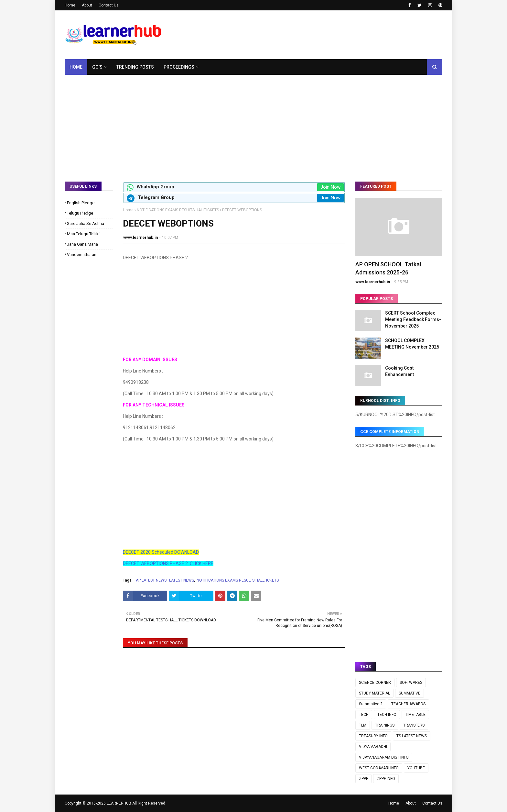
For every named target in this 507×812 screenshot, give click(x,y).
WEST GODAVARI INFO (379, 768)
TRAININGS (385, 725)
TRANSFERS (414, 725)
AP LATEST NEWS (151, 580)
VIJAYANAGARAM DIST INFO (384, 757)
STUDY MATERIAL (374, 693)
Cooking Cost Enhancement (399, 371)
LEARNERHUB (119, 803)
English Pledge (81, 203)
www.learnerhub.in (140, 238)
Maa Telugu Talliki (83, 234)
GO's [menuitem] (97, 67)
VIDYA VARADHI (373, 747)
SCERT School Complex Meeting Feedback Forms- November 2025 (413, 319)
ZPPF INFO (386, 779)
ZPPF (363, 779)
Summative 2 (371, 704)
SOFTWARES (411, 683)
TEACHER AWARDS (408, 704)
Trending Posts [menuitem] (135, 67)
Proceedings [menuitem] (179, 67)
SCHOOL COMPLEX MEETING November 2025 (412, 344)
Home (70, 5)
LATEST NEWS (182, 580)
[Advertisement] (253, 123)
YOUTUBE (416, 768)
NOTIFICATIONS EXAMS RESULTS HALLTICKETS (178, 210)
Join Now (330, 187)
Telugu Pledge (80, 213)
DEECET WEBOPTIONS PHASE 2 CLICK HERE (168, 563)
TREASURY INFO (373, 736)
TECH (364, 715)
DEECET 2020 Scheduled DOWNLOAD (161, 552)
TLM (363, 725)
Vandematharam (82, 255)
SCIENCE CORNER (375, 683)
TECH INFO (387, 715)
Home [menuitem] (76, 67)
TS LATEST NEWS (412, 736)
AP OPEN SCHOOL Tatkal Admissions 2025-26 (388, 268)
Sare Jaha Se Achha (86, 223)
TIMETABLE (415, 715)
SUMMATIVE (410, 693)
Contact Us (109, 5)
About (87, 5)
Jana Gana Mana (82, 244)
